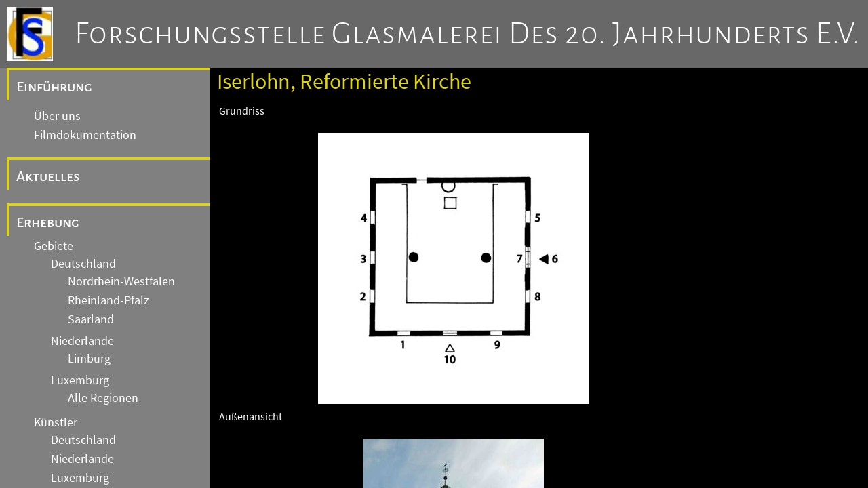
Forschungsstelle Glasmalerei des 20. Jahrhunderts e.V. (468, 34)
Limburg (89, 359)
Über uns (57, 116)
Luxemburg (80, 380)
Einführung (54, 87)
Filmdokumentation (85, 135)
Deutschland (83, 264)
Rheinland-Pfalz (108, 300)
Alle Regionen (103, 398)
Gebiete (54, 246)
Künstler (56, 422)
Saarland (91, 319)
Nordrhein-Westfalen (121, 281)
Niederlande (82, 341)
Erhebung (48, 222)
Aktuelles (48, 176)
